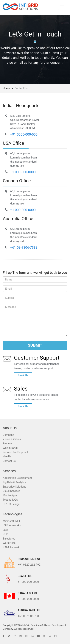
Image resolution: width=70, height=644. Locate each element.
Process (8, 443)
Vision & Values (12, 439)
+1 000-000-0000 (23, 172)
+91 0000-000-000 (24, 134)
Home (6, 88)
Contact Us (9, 461)
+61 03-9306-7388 (24, 247)
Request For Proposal (15, 452)
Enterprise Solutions (14, 487)
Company (8, 435)
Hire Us (7, 456)
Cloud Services (11, 491)
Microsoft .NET (12, 521)
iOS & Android (11, 547)
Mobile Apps (10, 495)
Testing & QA (10, 500)
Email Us (23, 375)
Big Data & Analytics (14, 482)
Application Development (17, 478)
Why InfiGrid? (10, 448)
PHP (5, 534)
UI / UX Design (11, 504)
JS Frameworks (12, 525)
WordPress (9, 543)
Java (6, 530)
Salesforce (9, 539)
